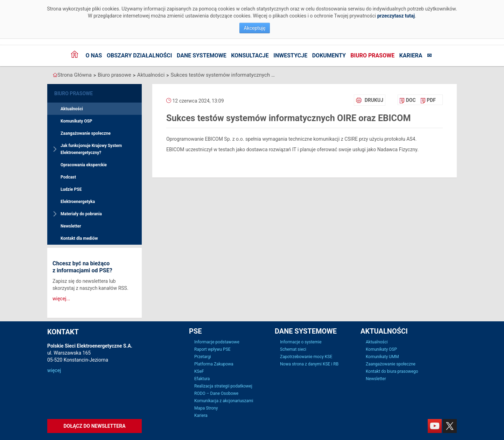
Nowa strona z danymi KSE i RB (309, 364)
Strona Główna (75, 75)
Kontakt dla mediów (79, 238)
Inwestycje (290, 55)
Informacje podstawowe (217, 342)
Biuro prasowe (372, 55)
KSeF (199, 371)
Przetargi (203, 357)
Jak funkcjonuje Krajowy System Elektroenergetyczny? (91, 149)
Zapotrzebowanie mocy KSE (306, 357)
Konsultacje (250, 55)
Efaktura (202, 379)
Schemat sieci (293, 349)
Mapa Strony (206, 408)
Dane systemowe (202, 55)
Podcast (68, 177)
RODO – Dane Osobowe (216, 393)
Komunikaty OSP (76, 121)
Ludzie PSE (71, 189)
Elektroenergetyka (78, 202)
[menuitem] (408, 100)
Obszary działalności (139, 55)
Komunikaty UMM (382, 357)
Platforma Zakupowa (214, 364)
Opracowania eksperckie (84, 165)
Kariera (411, 55)
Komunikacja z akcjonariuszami (224, 401)
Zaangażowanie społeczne (86, 133)
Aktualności (151, 75)
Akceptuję (255, 28)
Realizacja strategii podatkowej (223, 386)
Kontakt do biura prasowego (392, 371)
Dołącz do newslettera (94, 426)
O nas (94, 55)
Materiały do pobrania (81, 214)
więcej (54, 370)
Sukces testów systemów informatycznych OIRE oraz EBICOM (223, 75)
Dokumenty (329, 55)
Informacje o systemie (301, 342)
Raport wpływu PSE (212, 349)
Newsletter (71, 226)
